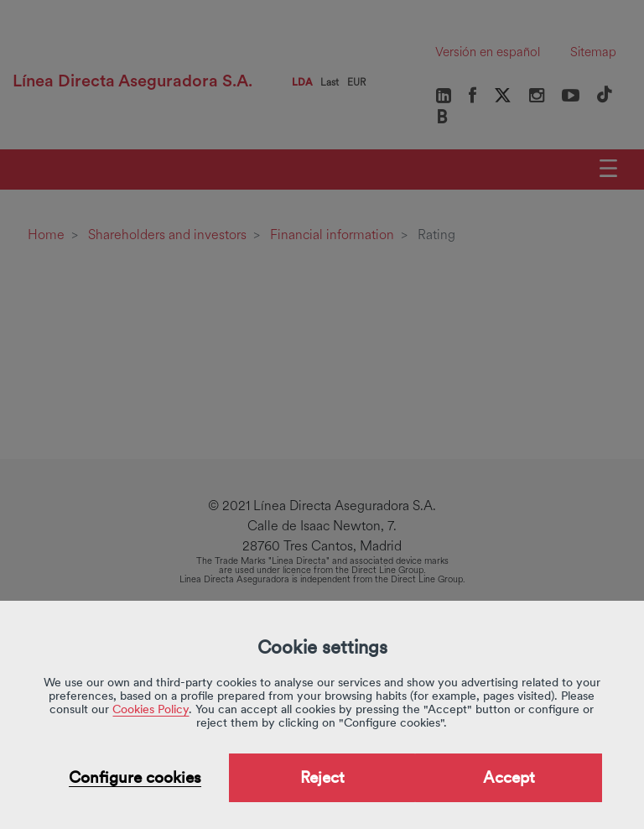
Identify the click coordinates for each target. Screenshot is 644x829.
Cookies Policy (151, 709)
